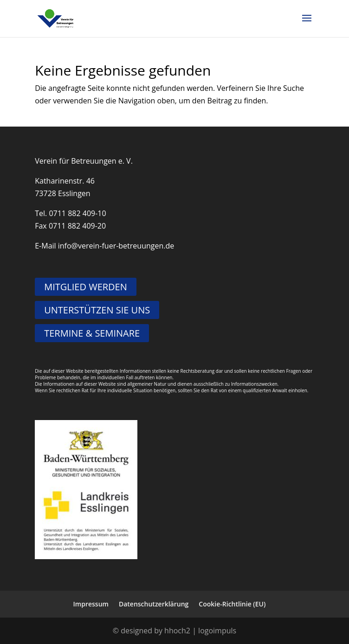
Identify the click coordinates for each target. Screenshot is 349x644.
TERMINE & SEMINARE (92, 333)
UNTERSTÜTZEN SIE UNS (97, 310)
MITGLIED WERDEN (86, 287)
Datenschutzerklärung (154, 604)
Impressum (91, 604)
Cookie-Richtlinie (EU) (232, 604)
